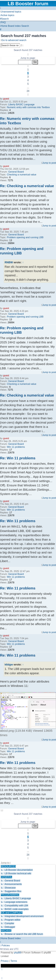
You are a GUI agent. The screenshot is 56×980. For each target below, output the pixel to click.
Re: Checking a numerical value (27, 186)
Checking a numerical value (22, 175)
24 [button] (28, 91)
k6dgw (9, 665)
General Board (16, 172)
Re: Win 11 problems (18, 458)
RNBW (9, 262)
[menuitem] (11, 12)
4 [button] (28, 80)
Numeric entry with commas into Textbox (28, 107)
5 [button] (28, 84)
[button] (28, 54)
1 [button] (28, 70)
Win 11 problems (16, 447)
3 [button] (28, 77)
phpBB (18, 953)
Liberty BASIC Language (21, 104)
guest (6, 99)
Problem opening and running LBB (25, 237)
